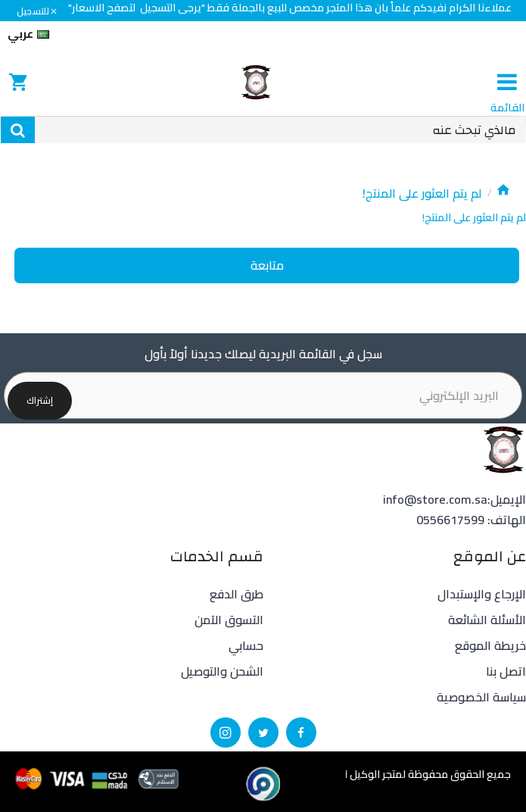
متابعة (267, 266)
